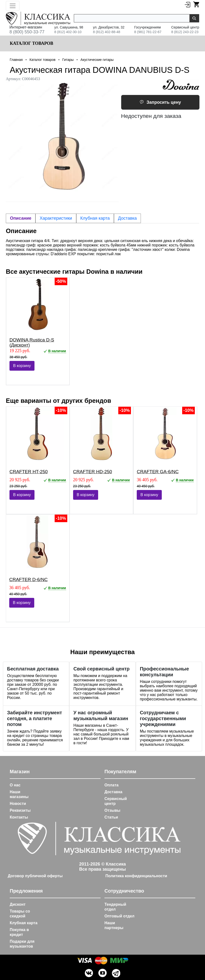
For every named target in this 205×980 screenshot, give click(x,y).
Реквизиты (20, 810)
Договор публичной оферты (35, 876)
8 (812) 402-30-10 (68, 32)
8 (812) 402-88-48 (107, 32)
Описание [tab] (21, 218)
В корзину (22, 366)
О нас (15, 785)
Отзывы (112, 810)
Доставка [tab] (127, 218)
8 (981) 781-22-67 (148, 32)
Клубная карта (24, 923)
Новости (18, 804)
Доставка (113, 792)
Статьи (111, 817)
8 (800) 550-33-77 (27, 32)
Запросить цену (160, 102)
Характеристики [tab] (56, 218)
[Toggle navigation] (13, 6)
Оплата (111, 785)
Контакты (19, 817)
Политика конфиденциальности (136, 876)
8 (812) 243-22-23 (185, 32)
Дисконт (18, 904)
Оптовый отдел (120, 916)
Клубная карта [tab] (95, 218)
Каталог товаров (31, 43)
